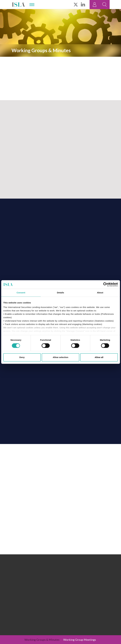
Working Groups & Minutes (42, 640)
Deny (22, 357)
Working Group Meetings (80, 640)
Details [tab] (61, 293)
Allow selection (61, 357)
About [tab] (100, 293)
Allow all (99, 357)
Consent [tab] (21, 293)
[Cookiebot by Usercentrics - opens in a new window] (105, 284)
